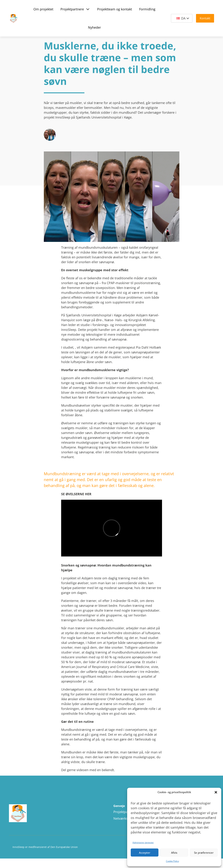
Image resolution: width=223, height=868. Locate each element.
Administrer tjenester (143, 842)
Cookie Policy (172, 861)
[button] (216, 792)
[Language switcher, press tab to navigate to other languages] (182, 18)
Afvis (174, 853)
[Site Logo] (13, 18)
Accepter (145, 853)
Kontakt (205, 18)
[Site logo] (42, 813)
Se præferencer (204, 853)
